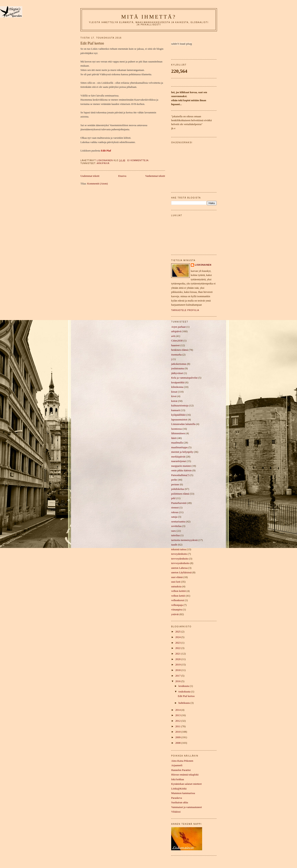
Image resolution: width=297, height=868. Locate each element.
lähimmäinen (178, 433)
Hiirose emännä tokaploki (185, 775)
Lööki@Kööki (179, 789)
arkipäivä (103, 163)
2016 (178, 681)
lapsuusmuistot (179, 420)
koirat (174, 401)
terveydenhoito (179, 554)
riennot (175, 508)
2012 (178, 721)
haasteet (175, 345)
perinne (175, 484)
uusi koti (176, 582)
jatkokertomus (179, 364)
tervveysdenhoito (180, 563)
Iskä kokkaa (178, 779)
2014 (178, 710)
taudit (174, 545)
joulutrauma (178, 368)
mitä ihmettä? (149, 17)
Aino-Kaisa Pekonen (182, 761)
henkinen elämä (180, 350)
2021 (178, 654)
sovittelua (176, 526)
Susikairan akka (180, 802)
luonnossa (176, 429)
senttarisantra (178, 522)
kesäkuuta (184, 686)
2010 (178, 732)
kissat (174, 392)
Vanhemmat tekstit (155, 176)
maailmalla (177, 443)
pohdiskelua (178, 489)
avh (173, 336)
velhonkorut (178, 600)
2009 (178, 737)
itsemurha (176, 355)
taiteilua (175, 535)
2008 (178, 743)
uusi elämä (177, 577)
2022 (178, 648)
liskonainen (203, 265)
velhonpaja (177, 605)
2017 (178, 676)
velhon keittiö (179, 591)
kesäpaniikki (178, 382)
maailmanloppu (179, 447)
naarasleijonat (179, 461)
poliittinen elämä (180, 494)
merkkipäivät (178, 457)
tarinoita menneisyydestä (184, 540)
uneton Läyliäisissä (181, 572)
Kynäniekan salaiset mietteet (186, 784)
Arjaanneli (177, 765)
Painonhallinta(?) (180, 475)
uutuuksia (176, 586)
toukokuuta (185, 692)
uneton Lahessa (179, 568)
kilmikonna (177, 387)
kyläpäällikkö (178, 415)
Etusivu (122, 176)
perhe (174, 480)
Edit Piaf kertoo (92, 43)
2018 (178, 670)
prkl (173, 498)
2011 (178, 726)
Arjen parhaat (178, 327)
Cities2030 (177, 341)
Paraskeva (177, 798)
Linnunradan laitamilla (183, 424)
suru (173, 531)
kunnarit (176, 410)
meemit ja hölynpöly (182, 452)
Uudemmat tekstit (90, 176)
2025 (178, 632)
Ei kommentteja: (139, 160)
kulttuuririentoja (180, 406)
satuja (174, 517)
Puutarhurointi (179, 503)
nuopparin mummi (181, 466)
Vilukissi (176, 812)
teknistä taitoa (179, 549)
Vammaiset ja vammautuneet (187, 807)
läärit (174, 438)
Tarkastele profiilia (185, 310)
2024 (178, 637)
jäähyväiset (177, 373)
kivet (174, 396)
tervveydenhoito (180, 559)
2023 (178, 643)
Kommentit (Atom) (98, 184)
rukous (175, 512)
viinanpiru (177, 610)
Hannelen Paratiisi (181, 770)
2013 (178, 715)
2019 (178, 665)
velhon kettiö (178, 596)
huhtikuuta (184, 703)
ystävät (175, 614)
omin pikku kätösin (181, 470)
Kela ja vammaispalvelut (184, 378)
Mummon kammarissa (183, 793)
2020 (178, 659)
